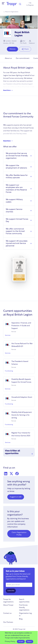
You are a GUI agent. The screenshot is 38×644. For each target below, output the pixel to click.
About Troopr (8, 605)
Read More (8, 90)
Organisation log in (25, 615)
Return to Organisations (11, 12)
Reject (29, 642)
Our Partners (8, 622)
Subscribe (11, 591)
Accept (21, 642)
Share (25, 49)
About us (8, 58)
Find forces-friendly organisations (24, 608)
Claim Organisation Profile (19, 534)
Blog (21, 619)
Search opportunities (24, 601)
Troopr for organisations (8, 601)
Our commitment (23, 58)
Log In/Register (30, 4)
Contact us (7, 613)
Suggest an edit (16, 497)
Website (12, 49)
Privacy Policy (10, 642)
